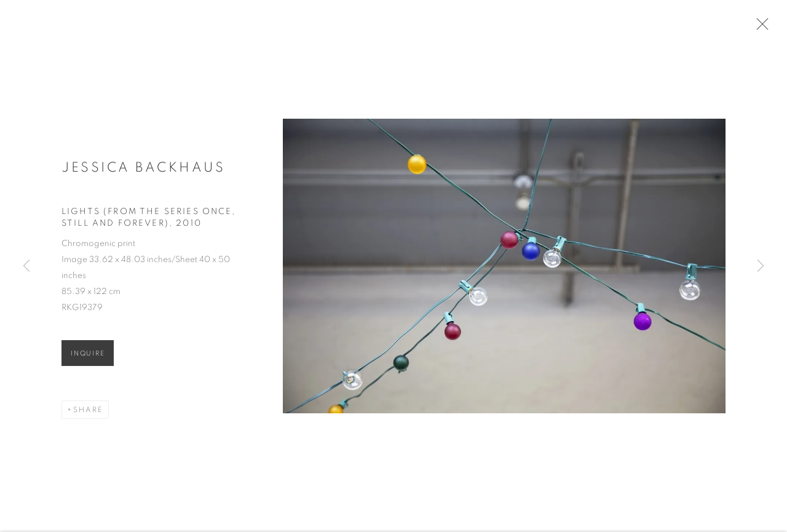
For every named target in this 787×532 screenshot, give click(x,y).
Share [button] (88, 414)
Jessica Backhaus (143, 172)
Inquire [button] (88, 358)
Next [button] (761, 266)
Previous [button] (26, 266)
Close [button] (764, 28)
